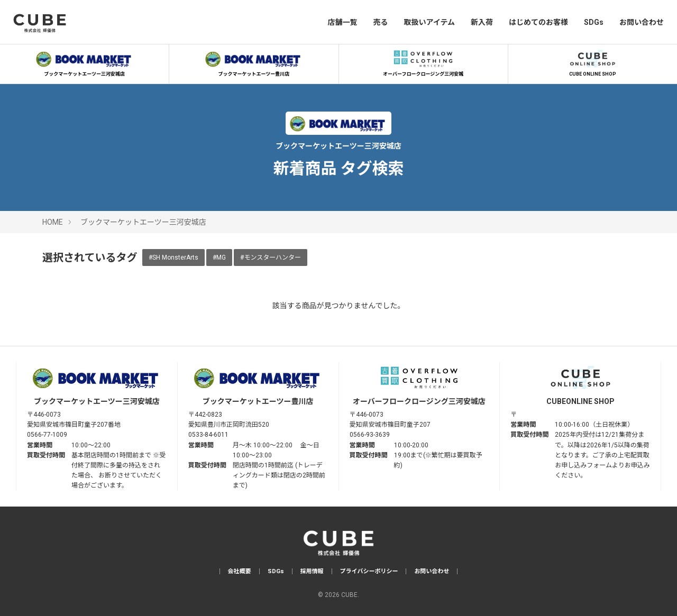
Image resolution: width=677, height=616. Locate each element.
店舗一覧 (342, 22)
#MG (219, 258)
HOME (53, 222)
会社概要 (240, 571)
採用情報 (312, 571)
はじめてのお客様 (538, 22)
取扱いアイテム (429, 22)
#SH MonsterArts (173, 258)
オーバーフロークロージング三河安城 (423, 62)
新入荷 (482, 22)
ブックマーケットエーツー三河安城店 (85, 62)
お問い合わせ (642, 22)
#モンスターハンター (271, 258)
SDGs (594, 22)
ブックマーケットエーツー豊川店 (254, 62)
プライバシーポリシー (369, 571)
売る (380, 22)
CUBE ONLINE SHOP (592, 62)
